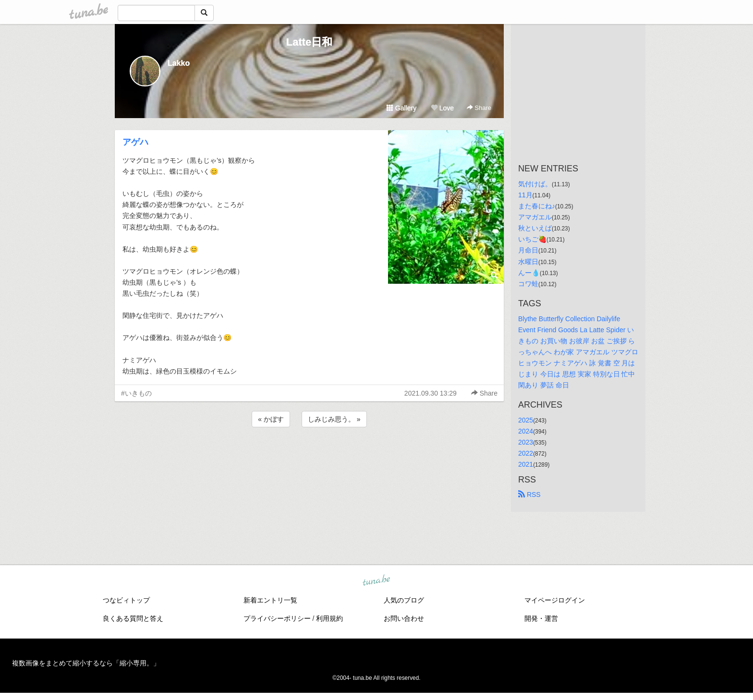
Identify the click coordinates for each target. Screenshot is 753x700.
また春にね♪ (537, 206)
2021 (526, 464)
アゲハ (135, 142)
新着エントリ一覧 (270, 600)
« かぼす (271, 419)
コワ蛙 (528, 284)
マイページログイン (555, 600)
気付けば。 (535, 184)
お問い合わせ (404, 618)
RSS (529, 495)
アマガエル (535, 217)
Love (442, 108)
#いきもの (136, 393)
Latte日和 (310, 42)
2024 (526, 431)
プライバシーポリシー (277, 618)
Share (479, 108)
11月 (525, 195)
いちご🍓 (532, 239)
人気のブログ (404, 600)
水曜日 (528, 262)
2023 (526, 442)
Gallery (401, 108)
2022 (526, 453)
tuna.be (376, 580)
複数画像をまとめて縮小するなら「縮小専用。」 (86, 663)
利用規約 (329, 618)
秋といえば (535, 228)
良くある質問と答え (133, 618)
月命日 (528, 250)
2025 (526, 420)
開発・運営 (541, 618)
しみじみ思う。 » (334, 419)
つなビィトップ (126, 600)
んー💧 (529, 273)
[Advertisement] (309, 455)
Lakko (179, 63)
